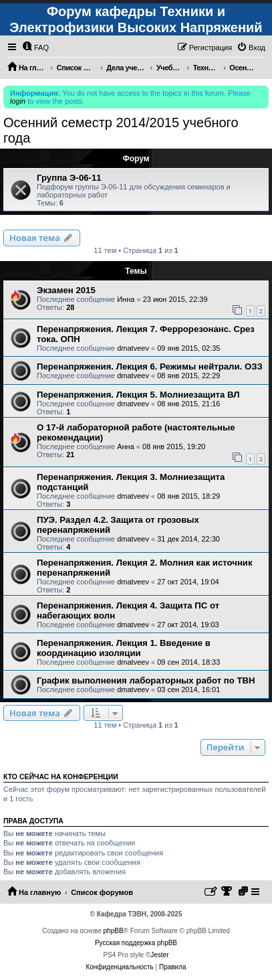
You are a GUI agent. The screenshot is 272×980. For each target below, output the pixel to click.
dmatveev (133, 348)
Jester (159, 955)
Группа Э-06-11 (69, 178)
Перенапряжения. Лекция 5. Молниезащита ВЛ (138, 395)
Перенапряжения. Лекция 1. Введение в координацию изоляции (124, 648)
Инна (126, 299)
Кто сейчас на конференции (61, 777)
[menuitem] (35, 48)
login (18, 101)
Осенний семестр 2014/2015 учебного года (121, 130)
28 (70, 307)
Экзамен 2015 (66, 290)
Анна (126, 446)
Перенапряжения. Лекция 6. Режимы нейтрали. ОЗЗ (150, 366)
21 (70, 455)
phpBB (114, 931)
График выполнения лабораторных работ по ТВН (146, 680)
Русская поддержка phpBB (136, 943)
